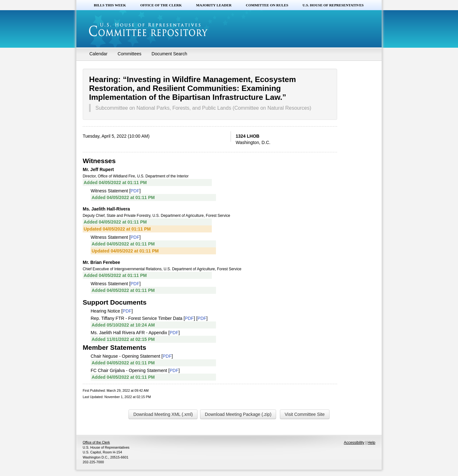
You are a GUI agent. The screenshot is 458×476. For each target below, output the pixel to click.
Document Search (170, 54)
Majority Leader (214, 5)
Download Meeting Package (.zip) (238, 414)
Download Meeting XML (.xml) (163, 414)
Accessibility (354, 443)
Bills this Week (110, 5)
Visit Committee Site (305, 414)
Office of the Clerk (161, 5)
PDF (135, 191)
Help (371, 443)
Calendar (98, 54)
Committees (130, 54)
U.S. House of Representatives (333, 5)
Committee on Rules (267, 5)
